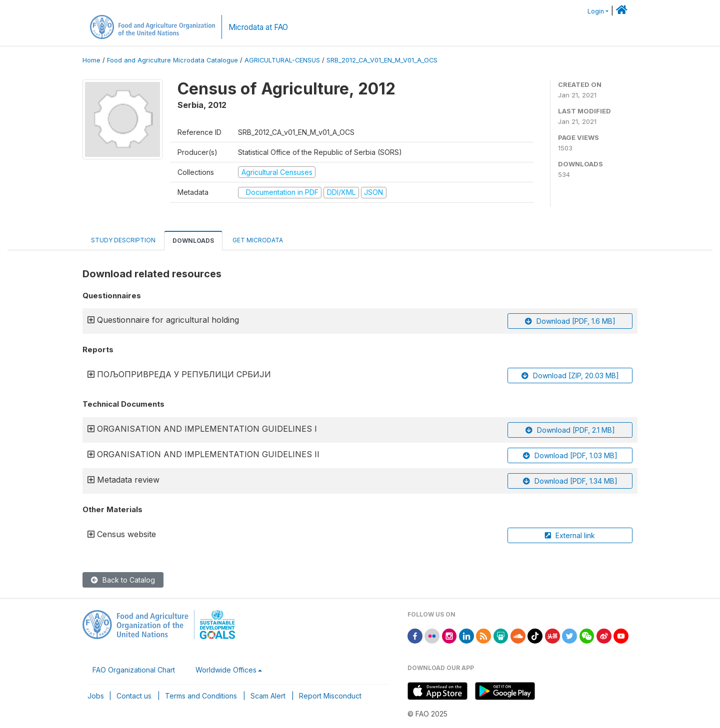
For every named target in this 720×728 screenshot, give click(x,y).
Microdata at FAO (258, 27)
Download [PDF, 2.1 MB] (570, 430)
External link (570, 535)
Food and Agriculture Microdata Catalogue (172, 60)
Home (91, 60)
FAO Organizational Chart (134, 670)
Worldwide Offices (226, 670)
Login (596, 11)
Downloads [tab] (193, 241)
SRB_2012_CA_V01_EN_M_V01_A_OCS (382, 60)
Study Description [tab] (123, 240)
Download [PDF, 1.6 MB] (570, 321)
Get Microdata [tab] (257, 240)
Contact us (134, 696)
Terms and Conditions (201, 696)
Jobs (96, 696)
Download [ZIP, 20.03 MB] (570, 375)
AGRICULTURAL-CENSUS (282, 60)
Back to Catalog (123, 580)
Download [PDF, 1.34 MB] (570, 481)
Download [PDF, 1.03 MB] (570, 455)
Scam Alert (268, 696)
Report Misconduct (330, 696)
